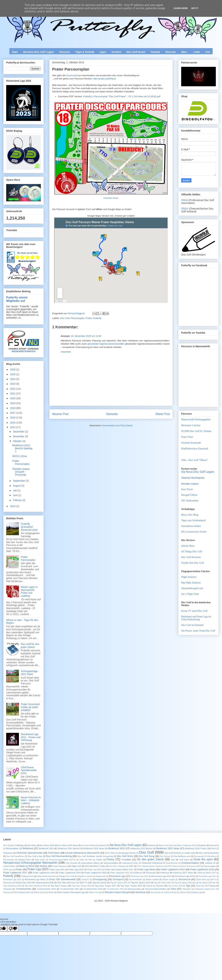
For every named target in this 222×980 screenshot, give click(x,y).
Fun (208, 52)
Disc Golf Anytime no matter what (180, 853)
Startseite (112, 414)
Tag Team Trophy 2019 (131, 886)
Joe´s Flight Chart (190, 594)
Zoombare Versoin (111, 198)
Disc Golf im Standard (192, 625)
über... (185, 52)
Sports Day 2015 (24, 882)
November (19, 436)
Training (212, 886)
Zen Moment (182, 892)
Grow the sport (203, 859)
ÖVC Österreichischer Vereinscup (151, 866)
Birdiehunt (28, 848)
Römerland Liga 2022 (12, 879)
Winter (51, 892)
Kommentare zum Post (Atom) (117, 425)
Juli (15, 490)
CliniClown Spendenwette (29, 853)
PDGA (185, 200)
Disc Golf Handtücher (15, 856)
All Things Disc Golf (192, 552)
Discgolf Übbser (189, 495)
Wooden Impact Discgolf (117, 892)
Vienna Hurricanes (193, 478)
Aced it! (102, 845)
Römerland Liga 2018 (139, 876)
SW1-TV (83, 882)
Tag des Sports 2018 (183, 883)
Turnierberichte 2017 (70, 889)
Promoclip (151, 873)
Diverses (171, 52)
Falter (82, 860)
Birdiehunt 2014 (46, 848)
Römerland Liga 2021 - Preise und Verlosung (31, 737)
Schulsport (118, 879)
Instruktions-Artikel (191, 526)
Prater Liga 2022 (76, 869)
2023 (13, 384)
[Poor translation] (13, 929)
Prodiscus (137, 873)
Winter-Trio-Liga (95, 892)
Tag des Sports (99, 882)
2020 (13, 398)
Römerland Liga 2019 (161, 876)
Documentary (9, 860)
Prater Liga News (146, 869)
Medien (44, 866)
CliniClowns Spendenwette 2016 (29, 770)
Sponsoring (8, 883)
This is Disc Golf (175, 886)
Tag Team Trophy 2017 (106, 886)
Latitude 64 (210, 863)
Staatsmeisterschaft (44, 882)
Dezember (19, 432)
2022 (13, 389)
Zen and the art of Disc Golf (162, 892)
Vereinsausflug (134, 889)
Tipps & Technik (85, 52)
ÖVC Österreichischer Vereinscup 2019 (184, 866)
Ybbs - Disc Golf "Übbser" (195, 460)
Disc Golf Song (146, 856)
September (19, 481)
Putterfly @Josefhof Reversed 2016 (29, 527)
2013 (13, 506)
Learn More (181, 8)
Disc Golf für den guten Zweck (30, 646)
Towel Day (200, 886)
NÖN (87, 866)
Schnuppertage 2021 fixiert (29, 673)
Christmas (8, 853)
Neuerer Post (60, 414)
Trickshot (7, 889)
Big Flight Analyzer (191, 583)
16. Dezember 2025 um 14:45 (86, 336)
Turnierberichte (23, 889)
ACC (5, 845)
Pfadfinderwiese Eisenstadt (195, 449)
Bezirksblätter (12, 848)
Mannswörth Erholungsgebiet (196, 419)
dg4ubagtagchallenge (127, 853)
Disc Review (165, 856)
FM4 (90, 860)
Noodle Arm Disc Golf (192, 563)
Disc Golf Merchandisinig (59, 856)
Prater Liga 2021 (57, 869)
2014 (13, 427)
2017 (13, 413)
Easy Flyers (187, 489)
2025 (13, 374)
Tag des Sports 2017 (163, 883)
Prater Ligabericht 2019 (70, 873)
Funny (110, 859)
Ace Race (32, 845)
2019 (13, 403)
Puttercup (165, 873)
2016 (13, 418)
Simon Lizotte (152, 879)
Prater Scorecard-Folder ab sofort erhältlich (31, 707)
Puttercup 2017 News (183, 873)
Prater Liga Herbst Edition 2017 (119, 869)
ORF (131, 866)
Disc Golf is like (35, 856)
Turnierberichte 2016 (46, 889)
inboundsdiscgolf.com (192, 588)
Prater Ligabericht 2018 (44, 873)
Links (197, 52)
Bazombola (214, 845)
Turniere (116, 52)
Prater (89, 318)
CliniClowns (54, 853)
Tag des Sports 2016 (141, 882)
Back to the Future (166, 845)
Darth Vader (110, 853)
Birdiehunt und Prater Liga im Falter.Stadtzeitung (196, 618)
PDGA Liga (8, 870)
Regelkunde (101, 876)
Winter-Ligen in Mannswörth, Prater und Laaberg (29, 591)
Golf (173, 860)
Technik (160, 886)
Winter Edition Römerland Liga (71, 892)
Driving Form (24, 860)
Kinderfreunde (172, 863)
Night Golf (76, 866)
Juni (16, 495)
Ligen (103, 52)
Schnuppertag (100, 879)
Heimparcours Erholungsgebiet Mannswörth (30, 863)
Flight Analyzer (189, 577)
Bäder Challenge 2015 (186, 845)
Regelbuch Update (85, 876)
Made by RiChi (27, 866)
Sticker (73, 883)
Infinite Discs (188, 546)
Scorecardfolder (136, 879)
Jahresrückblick (111, 863)
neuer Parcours (60, 866)
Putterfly (97, 318)
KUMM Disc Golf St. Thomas (196, 431)
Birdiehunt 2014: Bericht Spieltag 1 (22, 448)
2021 (13, 394)
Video (173, 889)
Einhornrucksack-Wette (59, 860)
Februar (18, 500)
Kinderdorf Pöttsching (152, 863)
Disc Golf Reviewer (191, 557)
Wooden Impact (190, 484)
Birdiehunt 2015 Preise (196, 848)
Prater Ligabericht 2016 (202, 869)
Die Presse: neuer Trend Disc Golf (198, 631)
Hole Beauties (72, 863)
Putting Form (27, 876)
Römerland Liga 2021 (207, 876)
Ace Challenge (17, 845)
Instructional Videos (90, 863)
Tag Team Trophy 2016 (82, 886)
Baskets (202, 845)
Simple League (169, 879)
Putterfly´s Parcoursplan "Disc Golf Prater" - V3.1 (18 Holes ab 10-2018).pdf (122, 96)
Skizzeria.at (184, 879)
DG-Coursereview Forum (194, 532)
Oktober (18, 441)
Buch (214, 849)
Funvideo (126, 860)
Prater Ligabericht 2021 (120, 873)
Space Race (201, 879)
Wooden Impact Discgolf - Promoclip (21, 472)
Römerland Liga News (35, 879)
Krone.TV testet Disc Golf (194, 611)
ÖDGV (185, 209)
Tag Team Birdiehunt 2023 (36, 886)
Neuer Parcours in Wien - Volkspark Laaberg (31, 800)
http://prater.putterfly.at (104, 79)
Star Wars (62, 882)
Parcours (65, 52)
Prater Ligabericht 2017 (15, 873)
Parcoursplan (78, 318)
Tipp (188, 886)
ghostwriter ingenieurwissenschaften (106, 344)
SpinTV (213, 879)
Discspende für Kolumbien (205, 856)
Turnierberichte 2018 (93, 889)
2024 (13, 379)
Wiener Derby (39, 892)
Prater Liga (34, 869)
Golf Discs (184, 860)
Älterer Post (163, 414)
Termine (155, 52)
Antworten (66, 352)
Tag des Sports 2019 (204, 883)
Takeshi (149, 886)
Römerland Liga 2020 (185, 876)
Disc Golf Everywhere (209, 853)
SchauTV (85, 879)
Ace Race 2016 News (68, 845)
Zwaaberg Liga (196, 892)
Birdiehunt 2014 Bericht (69, 848)
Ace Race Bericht (89, 845)
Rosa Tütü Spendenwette (63, 879)
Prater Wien (187, 437)
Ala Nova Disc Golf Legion (38, 52)
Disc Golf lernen (136, 52)
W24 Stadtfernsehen (22, 892)
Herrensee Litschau (191, 425)
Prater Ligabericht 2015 (173, 869)
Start (15, 52)
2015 (13, 423)
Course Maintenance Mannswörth (82, 853)
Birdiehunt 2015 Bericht (141, 848)
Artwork (152, 845)
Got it (195, 8)
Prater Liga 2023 (94, 870)
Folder (99, 860)
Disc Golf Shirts (125, 856)
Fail (74, 860)
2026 (13, 370)
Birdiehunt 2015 (116, 848)
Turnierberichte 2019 (115, 889)
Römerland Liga (117, 876)
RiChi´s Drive (20, 456)
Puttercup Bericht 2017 (207, 873)
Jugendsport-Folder (130, 863)
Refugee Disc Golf (67, 876)
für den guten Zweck (151, 859)
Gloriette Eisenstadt (191, 443)
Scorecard (71, 75)
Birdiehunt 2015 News (168, 848)
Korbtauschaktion (190, 863)
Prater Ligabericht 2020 (95, 873)
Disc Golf (65, 318)
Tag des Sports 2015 (119, 883)
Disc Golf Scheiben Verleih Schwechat (95, 856)
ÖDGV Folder (99, 866)
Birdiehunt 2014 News (94, 848)
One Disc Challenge (117, 866)
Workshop (140, 892)
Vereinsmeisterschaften (156, 889)
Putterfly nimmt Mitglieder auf (17, 299)
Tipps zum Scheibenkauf (193, 520)
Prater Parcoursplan (21, 462)
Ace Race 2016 (47, 845)
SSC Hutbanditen (190, 501)
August (17, 486)
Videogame (187, 889)
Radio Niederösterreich (46, 876)
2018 (13, 408)
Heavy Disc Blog (190, 515)
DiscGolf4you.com (182, 856)
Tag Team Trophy (59, 886)
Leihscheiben (9, 866)
